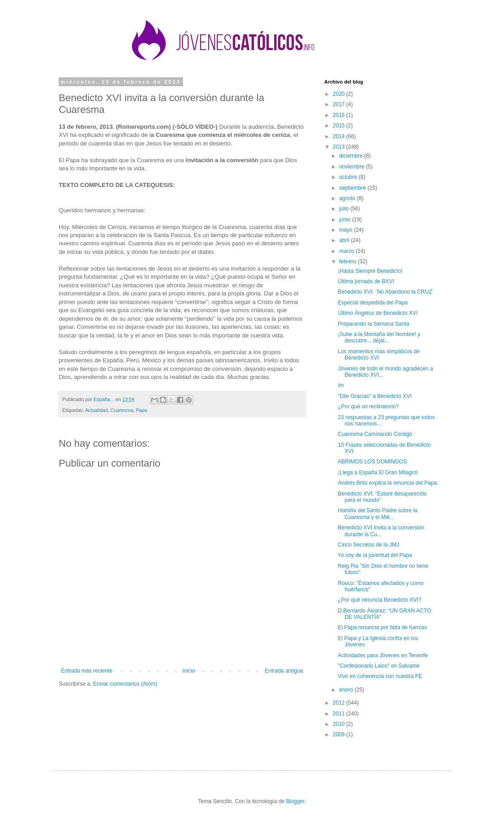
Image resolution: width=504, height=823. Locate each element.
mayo (347, 230)
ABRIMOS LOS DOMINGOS (372, 462)
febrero (348, 262)
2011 (340, 714)
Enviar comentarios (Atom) (125, 684)
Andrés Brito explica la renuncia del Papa (387, 483)
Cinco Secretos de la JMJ (369, 545)
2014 (340, 136)
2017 (340, 104)
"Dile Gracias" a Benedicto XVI (375, 396)
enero (347, 690)
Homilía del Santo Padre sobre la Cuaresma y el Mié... (378, 514)
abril (345, 240)
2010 (340, 724)
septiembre (353, 188)
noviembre (352, 167)
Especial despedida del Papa (373, 303)
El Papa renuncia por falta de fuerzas (382, 627)
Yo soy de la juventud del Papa (375, 555)
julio (345, 209)
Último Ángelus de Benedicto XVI (378, 313)
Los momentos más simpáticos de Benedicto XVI (379, 355)
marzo (348, 251)
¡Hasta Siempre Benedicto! (370, 271)
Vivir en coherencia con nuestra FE (380, 676)
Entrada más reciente (87, 671)
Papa (142, 410)
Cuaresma (122, 410)
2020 (340, 94)
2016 (340, 115)
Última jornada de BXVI (366, 281)
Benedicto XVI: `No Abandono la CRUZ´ (386, 292)
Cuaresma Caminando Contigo (375, 434)
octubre (349, 177)
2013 (340, 147)
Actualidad (96, 410)
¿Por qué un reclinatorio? (368, 407)
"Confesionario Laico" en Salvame (379, 666)
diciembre (352, 156)
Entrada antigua (284, 671)
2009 (340, 734)
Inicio (189, 671)
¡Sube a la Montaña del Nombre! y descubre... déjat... (379, 337)
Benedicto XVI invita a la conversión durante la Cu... (381, 531)
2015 (340, 126)
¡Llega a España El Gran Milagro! (378, 472)
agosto (348, 198)
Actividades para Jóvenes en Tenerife (383, 655)
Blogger (295, 801)
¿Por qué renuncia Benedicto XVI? (380, 600)
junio (346, 220)
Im (341, 385)
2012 (340, 703)
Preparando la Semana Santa (373, 324)
